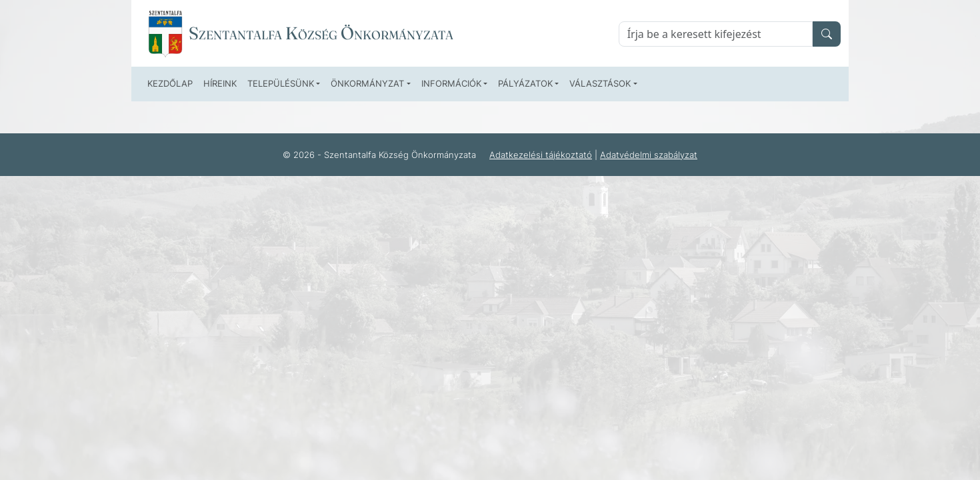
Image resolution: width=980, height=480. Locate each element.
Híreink (220, 83)
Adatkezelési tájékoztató (541, 155)
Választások (600, 83)
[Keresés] (716, 34)
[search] (827, 34)
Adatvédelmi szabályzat (649, 155)
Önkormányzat (367, 83)
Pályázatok (525, 83)
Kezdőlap (170, 83)
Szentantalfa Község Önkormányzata (321, 33)
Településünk (281, 83)
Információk (451, 83)
